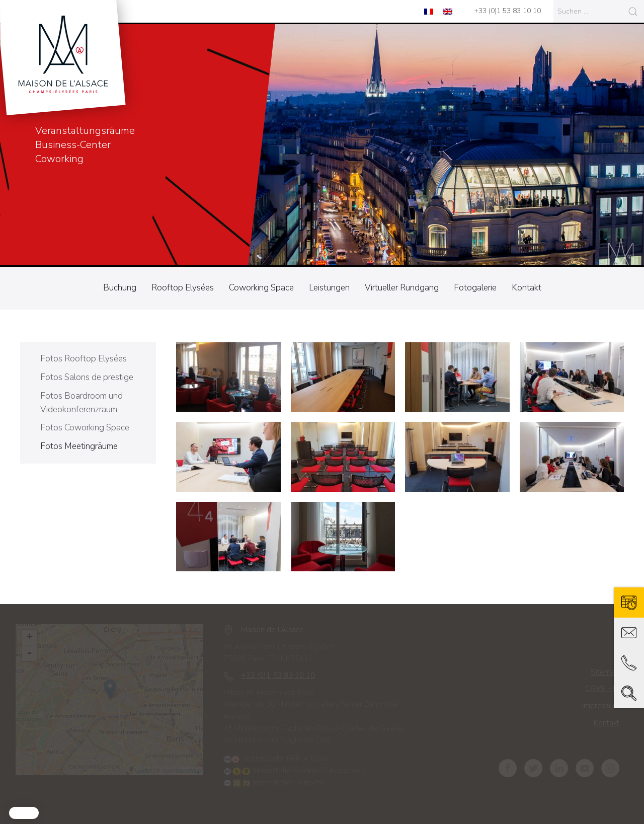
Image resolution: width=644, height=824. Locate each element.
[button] (24, 813)
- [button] (32, 653)
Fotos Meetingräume (79, 446)
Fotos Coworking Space (85, 428)
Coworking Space (261, 288)
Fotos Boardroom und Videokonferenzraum (82, 403)
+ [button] (32, 638)
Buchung (120, 288)
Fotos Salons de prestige (87, 377)
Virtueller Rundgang (402, 288)
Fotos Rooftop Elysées (84, 359)
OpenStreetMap (185, 771)
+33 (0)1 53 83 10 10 (507, 11)
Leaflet (147, 771)
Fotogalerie (475, 288)
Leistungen (329, 288)
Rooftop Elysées (183, 288)
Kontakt (527, 288)
